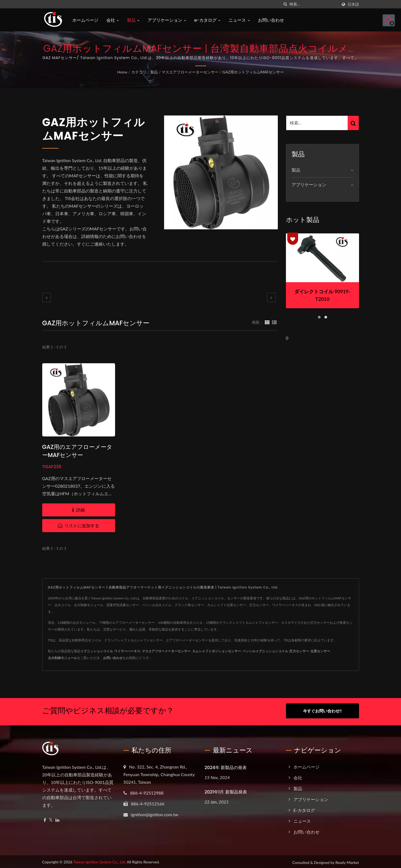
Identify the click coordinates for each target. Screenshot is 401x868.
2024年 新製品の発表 (226, 766)
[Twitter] (51, 819)
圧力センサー (299, 651)
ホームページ (85, 20)
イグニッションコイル (97, 651)
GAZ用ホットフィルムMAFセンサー (253, 72)
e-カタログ (207, 20)
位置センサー (320, 651)
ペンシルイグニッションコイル (265, 651)
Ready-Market (347, 861)
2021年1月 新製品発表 (226, 790)
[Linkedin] (57, 819)
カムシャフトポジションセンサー (217, 651)
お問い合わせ (271, 20)
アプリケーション (167, 20)
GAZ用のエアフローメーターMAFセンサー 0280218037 (77, 455)
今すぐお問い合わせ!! (322, 711)
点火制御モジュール (63, 658)
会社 (113, 20)
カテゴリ (139, 72)
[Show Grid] (267, 322)
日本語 (353, 4)
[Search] (314, 4)
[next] (271, 298)
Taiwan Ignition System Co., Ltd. (100, 860)
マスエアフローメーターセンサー (190, 72)
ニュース (239, 20)
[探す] (285, 4)
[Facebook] (45, 819)
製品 (133, 20)
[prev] (47, 298)
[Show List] (274, 322)
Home (122, 72)
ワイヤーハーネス (127, 651)
